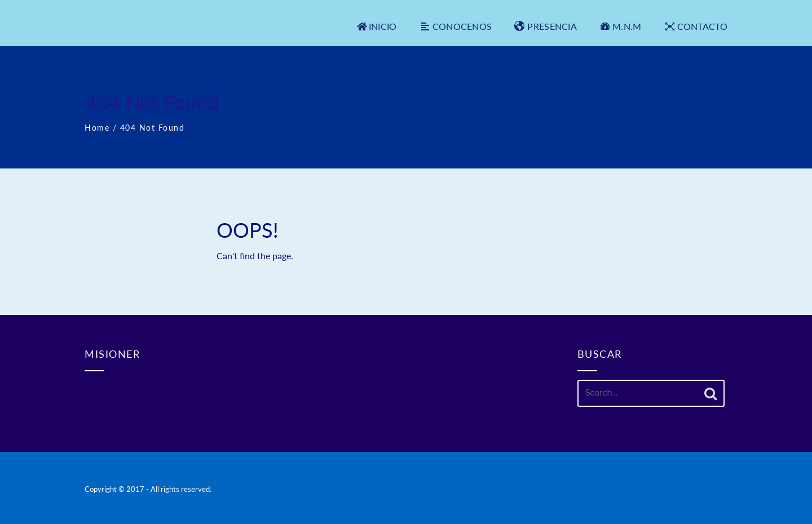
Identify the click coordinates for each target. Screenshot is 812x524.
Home (97, 128)
